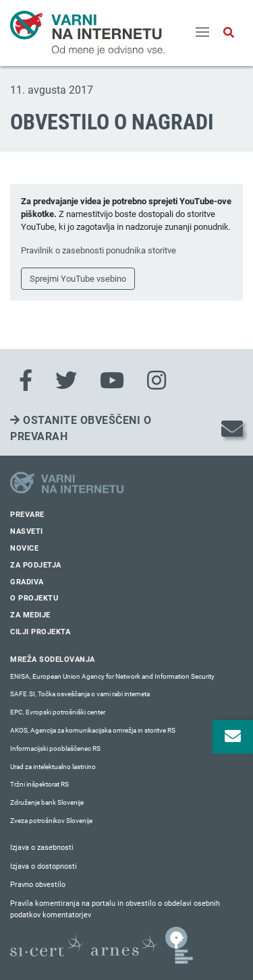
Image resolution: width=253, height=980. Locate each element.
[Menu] (202, 33)
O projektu (34, 598)
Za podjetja (36, 565)
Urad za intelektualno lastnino (53, 767)
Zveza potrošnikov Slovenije (51, 821)
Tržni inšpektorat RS (39, 784)
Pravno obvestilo (38, 885)
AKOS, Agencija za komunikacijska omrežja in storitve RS (93, 730)
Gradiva (27, 582)
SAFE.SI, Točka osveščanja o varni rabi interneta (80, 694)
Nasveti (27, 531)
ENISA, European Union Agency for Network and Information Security (112, 676)
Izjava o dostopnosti (44, 866)
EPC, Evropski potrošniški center (58, 712)
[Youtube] (112, 381)
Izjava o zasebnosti (42, 848)
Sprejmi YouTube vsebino (78, 279)
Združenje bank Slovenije (47, 802)
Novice (24, 548)
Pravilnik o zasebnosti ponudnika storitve (99, 250)
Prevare (27, 515)
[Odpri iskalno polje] (229, 33)
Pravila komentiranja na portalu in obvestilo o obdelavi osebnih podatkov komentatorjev (115, 909)
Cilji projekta (40, 632)
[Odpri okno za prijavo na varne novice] (233, 737)
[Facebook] (26, 381)
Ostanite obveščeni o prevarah (81, 428)
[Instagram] (157, 381)
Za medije (30, 615)
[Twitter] (66, 381)
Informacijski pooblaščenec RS (55, 748)
